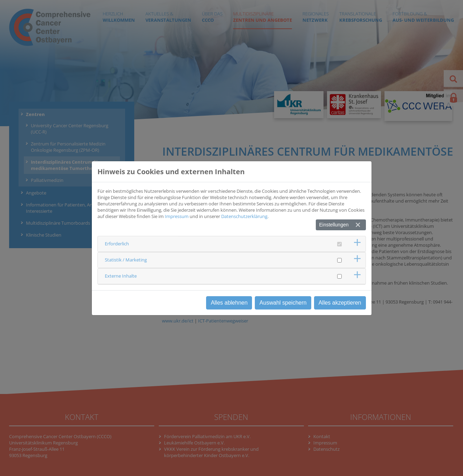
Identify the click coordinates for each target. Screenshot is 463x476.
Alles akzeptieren (340, 303)
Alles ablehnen (229, 303)
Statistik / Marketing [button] (126, 260)
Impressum (177, 216)
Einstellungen (334, 225)
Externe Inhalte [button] (121, 276)
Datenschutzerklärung (244, 216)
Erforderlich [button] (117, 244)
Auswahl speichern (283, 303)
